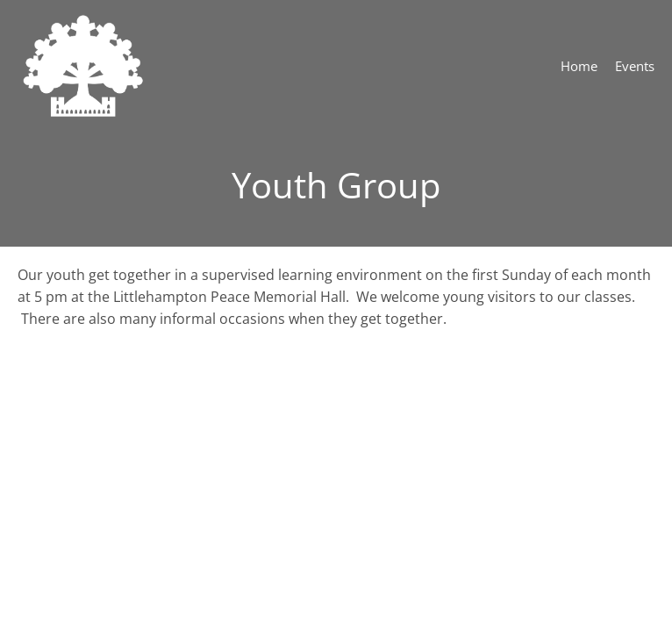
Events (635, 66)
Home (579, 66)
